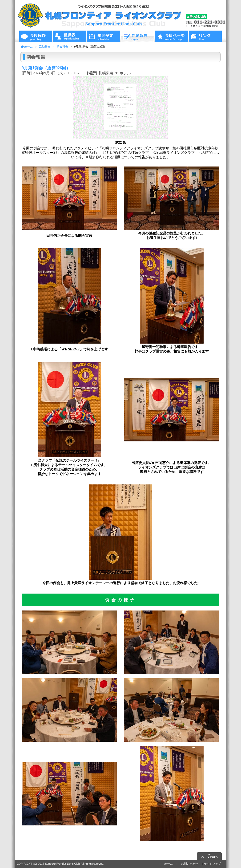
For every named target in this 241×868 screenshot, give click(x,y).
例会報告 (62, 47)
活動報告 (45, 47)
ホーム (28, 47)
